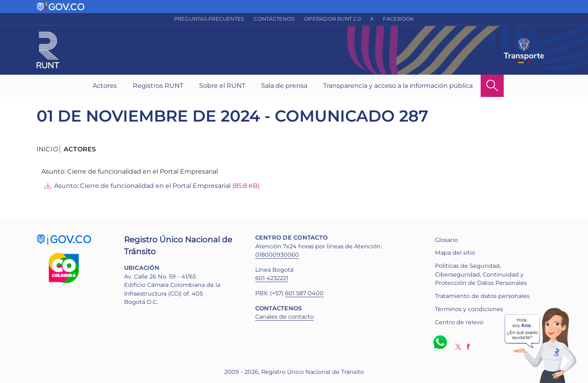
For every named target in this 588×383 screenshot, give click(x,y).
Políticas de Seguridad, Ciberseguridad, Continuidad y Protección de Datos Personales (481, 274)
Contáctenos (274, 19)
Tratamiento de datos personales (482, 296)
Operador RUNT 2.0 (332, 19)
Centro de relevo (459, 322)
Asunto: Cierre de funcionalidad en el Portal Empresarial (142, 186)
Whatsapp (442, 342)
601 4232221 (272, 278)
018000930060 (277, 255)
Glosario (446, 240)
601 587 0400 (304, 293)
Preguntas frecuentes (209, 19)
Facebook (398, 19)
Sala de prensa (284, 86)
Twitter (458, 347)
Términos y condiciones (469, 309)
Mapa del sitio (455, 253)
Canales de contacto (284, 317)
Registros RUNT (158, 86)
